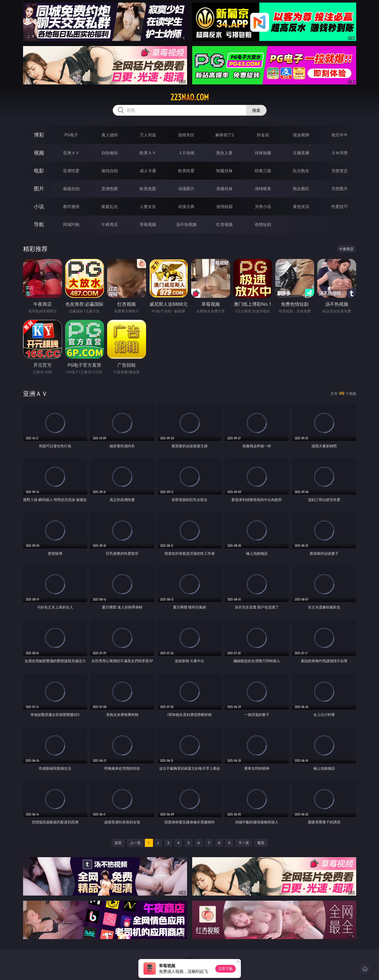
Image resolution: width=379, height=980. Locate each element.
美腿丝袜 (224, 189)
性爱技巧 (340, 206)
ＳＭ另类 (340, 153)
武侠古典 (186, 206)
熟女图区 (301, 189)
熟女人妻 (224, 153)
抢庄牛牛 (340, 135)
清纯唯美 (263, 189)
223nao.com (190, 97)
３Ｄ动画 (186, 153)
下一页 (244, 843)
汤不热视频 (186, 224)
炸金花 (263, 135)
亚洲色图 (110, 189)
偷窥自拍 (71, 189)
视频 (39, 153)
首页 (118, 843)
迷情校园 (224, 206)
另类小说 (263, 206)
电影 (39, 171)
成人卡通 (148, 171)
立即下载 (226, 969)
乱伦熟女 (301, 171)
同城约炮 (71, 224)
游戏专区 (186, 135)
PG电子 (71, 135)
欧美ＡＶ (148, 153)
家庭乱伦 (110, 206)
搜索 (256, 110)
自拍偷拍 (110, 153)
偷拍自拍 (110, 171)
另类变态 (340, 171)
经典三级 (263, 171)
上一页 (135, 843)
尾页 (261, 843)
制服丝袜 (224, 171)
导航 (39, 224)
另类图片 (340, 189)
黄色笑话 (301, 206)
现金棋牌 (301, 135)
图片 (39, 188)
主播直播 (301, 153)
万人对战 (148, 135)
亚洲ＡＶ (71, 153)
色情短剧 (263, 224)
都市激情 (71, 206)
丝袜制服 (263, 153)
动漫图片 (186, 189)
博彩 (39, 135)
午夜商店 (110, 224)
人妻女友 (148, 206)
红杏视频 (224, 224)
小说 (39, 206)
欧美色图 (148, 189)
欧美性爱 (186, 171)
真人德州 (110, 135)
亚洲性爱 (71, 171)
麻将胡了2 (225, 135)
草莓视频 (148, 224)
